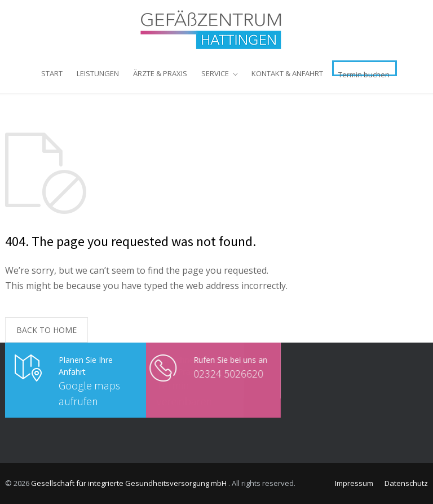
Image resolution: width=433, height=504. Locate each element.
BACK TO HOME (47, 330)
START (52, 73)
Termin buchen (364, 73)
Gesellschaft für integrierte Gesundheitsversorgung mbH (130, 483)
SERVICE (215, 73)
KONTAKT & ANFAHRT (287, 73)
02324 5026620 (211, 373)
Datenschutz (406, 483)
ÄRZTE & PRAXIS (160, 73)
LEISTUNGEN (98, 73)
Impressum (354, 483)
